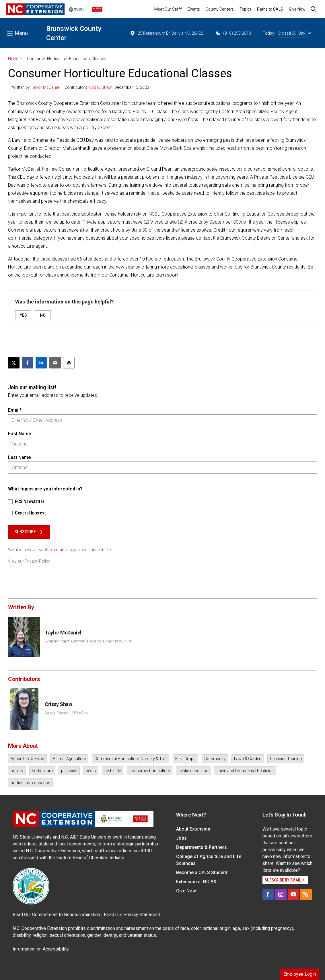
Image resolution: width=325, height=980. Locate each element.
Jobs (181, 838)
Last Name (19, 457)
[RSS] (306, 894)
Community (215, 759)
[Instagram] (281, 894)
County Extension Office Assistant (71, 713)
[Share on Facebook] (28, 363)
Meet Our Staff (168, 9)
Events (194, 9)
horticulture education (30, 783)
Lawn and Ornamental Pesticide (245, 771)
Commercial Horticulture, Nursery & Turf (131, 759)
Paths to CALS (270, 9)
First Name (20, 434)
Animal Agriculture (69, 759)
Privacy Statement (142, 915)
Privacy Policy (37, 561)
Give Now (297, 9)
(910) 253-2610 (233, 33)
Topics (245, 9)
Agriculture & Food (27, 759)
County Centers (220, 9)
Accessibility (56, 949)
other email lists (58, 550)
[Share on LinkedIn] (41, 363)
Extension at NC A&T (198, 882)
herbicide (113, 771)
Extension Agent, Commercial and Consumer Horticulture (88, 641)
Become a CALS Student (202, 872)
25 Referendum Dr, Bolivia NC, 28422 (166, 33)
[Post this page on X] (14, 363)
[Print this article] (69, 363)
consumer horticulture (150, 771)
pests (91, 771)
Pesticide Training (286, 759)
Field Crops (185, 759)
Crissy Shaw (101, 87)
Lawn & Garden (248, 759)
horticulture (42, 771)
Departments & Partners (202, 847)
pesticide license (193, 771)
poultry (17, 771)
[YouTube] (293, 894)
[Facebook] (268, 894)
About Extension (193, 829)
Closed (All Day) (294, 33)
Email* (15, 410)
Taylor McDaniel (45, 87)
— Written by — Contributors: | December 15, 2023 (79, 87)
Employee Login (300, 974)
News (13, 59)
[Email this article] (55, 363)
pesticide (69, 771)
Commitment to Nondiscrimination (66, 915)
